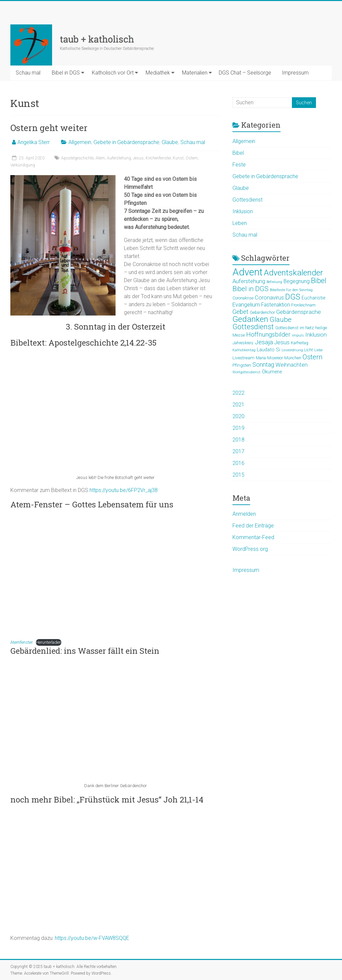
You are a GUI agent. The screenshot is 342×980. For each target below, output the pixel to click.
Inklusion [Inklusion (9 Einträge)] (316, 335)
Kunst (178, 158)
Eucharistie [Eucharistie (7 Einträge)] (313, 298)
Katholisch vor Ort (113, 73)
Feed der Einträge (253, 526)
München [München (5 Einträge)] (293, 358)
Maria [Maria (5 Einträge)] (261, 358)
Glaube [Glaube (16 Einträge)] (281, 319)
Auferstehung (119, 158)
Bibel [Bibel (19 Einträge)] (319, 280)
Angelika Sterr (34, 142)
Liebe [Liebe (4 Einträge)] (318, 350)
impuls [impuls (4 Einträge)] (298, 335)
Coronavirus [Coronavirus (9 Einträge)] (269, 298)
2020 (238, 416)
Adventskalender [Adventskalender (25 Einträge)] (293, 273)
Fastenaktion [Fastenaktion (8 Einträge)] (276, 305)
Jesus (138, 158)
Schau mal (28, 73)
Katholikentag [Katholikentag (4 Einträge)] (244, 350)
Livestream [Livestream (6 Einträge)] (243, 358)
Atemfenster (22, 642)
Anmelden (244, 514)
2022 (238, 393)
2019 (238, 428)
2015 (238, 475)
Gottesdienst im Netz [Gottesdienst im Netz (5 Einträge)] (295, 328)
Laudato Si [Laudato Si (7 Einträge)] (269, 350)
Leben (240, 223)
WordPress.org (250, 549)
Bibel (238, 153)
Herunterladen (49, 642)
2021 (238, 405)
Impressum (295, 73)
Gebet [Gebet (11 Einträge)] (240, 312)
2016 (238, 463)
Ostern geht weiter (49, 128)
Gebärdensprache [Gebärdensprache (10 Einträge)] (299, 312)
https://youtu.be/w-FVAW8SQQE (92, 938)
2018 (238, 440)
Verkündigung (23, 165)
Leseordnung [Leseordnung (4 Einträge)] (292, 350)
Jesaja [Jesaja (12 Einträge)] (264, 342)
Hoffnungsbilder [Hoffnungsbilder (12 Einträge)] (268, 335)
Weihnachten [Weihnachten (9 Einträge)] (292, 365)
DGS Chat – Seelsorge (245, 73)
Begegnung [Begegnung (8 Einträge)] (297, 281)
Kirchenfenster (158, 158)
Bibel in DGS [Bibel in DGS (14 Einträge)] (250, 289)
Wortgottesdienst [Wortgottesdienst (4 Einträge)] (246, 372)
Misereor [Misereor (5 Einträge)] (275, 358)
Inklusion (243, 211)
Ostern (192, 158)
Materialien (195, 73)
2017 (238, 451)
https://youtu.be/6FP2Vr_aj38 (124, 490)
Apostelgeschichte (77, 158)
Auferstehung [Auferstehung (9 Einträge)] (249, 281)
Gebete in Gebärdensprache (126, 142)
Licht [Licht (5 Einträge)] (309, 350)
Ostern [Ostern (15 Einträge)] (313, 357)
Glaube (170, 142)
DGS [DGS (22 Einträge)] (293, 297)
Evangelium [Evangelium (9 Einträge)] (246, 305)
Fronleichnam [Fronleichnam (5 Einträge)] (303, 305)
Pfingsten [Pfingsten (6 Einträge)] (242, 365)
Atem (100, 158)
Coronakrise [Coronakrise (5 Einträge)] (243, 298)
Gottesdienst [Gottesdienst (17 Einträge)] (253, 327)
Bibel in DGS (66, 73)
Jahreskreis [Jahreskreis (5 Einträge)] (243, 343)
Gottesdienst (247, 200)
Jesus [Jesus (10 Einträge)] (282, 342)
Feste (239, 165)
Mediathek (158, 73)
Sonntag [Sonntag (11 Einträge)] (263, 364)
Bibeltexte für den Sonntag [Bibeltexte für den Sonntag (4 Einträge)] (291, 290)
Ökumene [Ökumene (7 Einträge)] (272, 372)
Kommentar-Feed (253, 537)
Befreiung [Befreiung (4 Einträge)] (274, 282)
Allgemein (80, 142)
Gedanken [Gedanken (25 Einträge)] (250, 319)
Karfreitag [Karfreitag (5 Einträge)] (300, 343)
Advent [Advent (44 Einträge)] (247, 272)
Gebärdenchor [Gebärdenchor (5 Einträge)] (262, 313)
